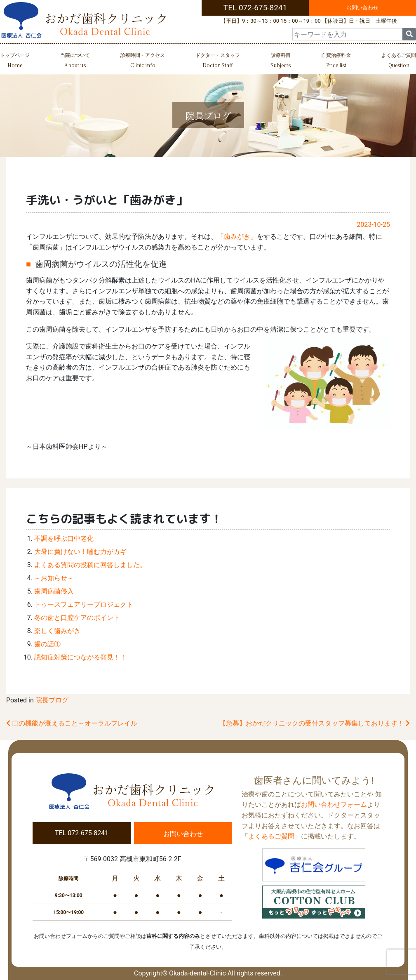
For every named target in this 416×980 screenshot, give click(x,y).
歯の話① (47, 644)
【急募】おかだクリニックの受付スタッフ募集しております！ (315, 723)
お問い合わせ (362, 8)
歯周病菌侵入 (54, 591)
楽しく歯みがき (57, 631)
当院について (75, 61)
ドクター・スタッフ (218, 61)
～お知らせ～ (54, 578)
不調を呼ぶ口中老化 (64, 538)
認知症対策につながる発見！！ (80, 657)
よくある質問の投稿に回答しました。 (90, 565)
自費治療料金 (336, 61)
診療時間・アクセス (143, 61)
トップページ (15, 61)
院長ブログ (52, 700)
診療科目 (281, 61)
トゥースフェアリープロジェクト (84, 604)
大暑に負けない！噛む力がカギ (80, 552)
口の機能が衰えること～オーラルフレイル (72, 723)
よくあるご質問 (399, 61)
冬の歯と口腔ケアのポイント (77, 618)
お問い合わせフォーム (334, 804)
